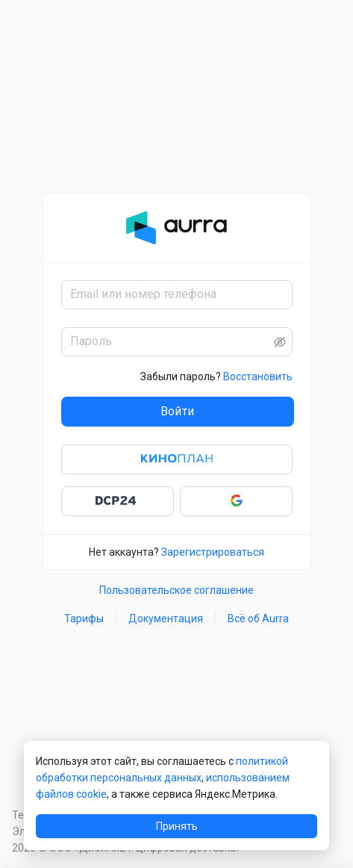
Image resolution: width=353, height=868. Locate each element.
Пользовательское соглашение (176, 590)
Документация (166, 619)
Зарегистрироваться (213, 552)
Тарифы (84, 619)
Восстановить (258, 376)
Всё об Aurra (258, 619)
